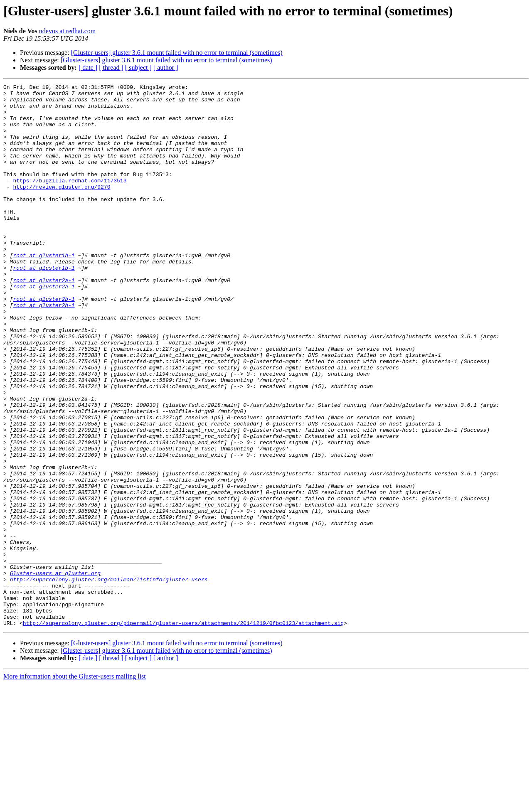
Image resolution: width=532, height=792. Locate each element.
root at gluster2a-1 (44, 320)
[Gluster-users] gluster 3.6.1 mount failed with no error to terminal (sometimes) (177, 53)
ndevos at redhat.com (67, 31)
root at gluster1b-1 (44, 290)
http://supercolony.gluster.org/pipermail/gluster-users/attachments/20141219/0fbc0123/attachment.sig (183, 731)
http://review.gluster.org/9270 (62, 208)
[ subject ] (138, 68)
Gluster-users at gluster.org (55, 671)
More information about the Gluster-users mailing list (75, 785)
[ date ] (88, 68)
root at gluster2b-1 (44, 342)
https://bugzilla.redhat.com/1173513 (70, 200)
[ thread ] (111, 68)
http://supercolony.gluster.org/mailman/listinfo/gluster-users (109, 679)
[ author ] (166, 68)
